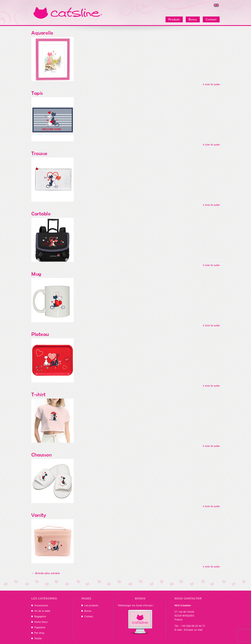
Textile (38, 639)
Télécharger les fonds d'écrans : (136, 606)
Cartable (41, 214)
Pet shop (39, 633)
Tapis (37, 93)
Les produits (91, 606)
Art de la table (42, 611)
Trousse (39, 153)
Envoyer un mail (193, 630)
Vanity (39, 515)
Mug (36, 274)
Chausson (42, 455)
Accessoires (41, 606)
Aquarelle (42, 33)
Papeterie (40, 628)
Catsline (68, 13)
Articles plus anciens (46, 573)
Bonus (88, 611)
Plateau (40, 334)
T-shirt (39, 395)
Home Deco (41, 622)
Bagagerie (40, 617)
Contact (89, 617)
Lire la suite (212, 84)
